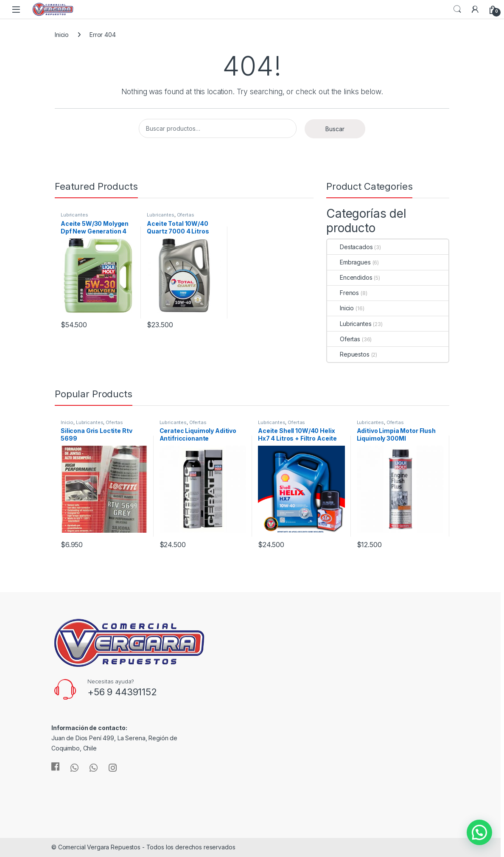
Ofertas (186, 215)
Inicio (62, 35)
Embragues (349, 262)
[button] (479, 832)
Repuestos (348, 354)
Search (457, 9)
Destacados (350, 247)
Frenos (343, 293)
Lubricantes (74, 215)
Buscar (335, 129)
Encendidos (350, 277)
